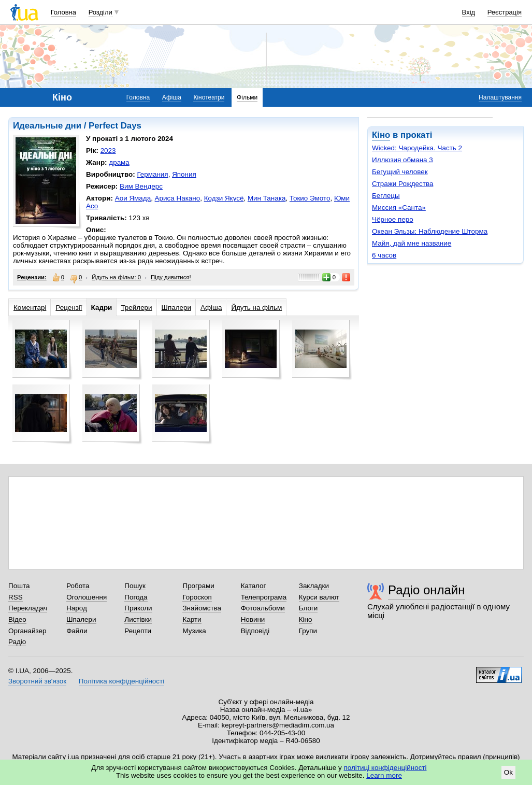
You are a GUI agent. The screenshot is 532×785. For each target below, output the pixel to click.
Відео (17, 619)
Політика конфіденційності (121, 681)
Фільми (247, 97)
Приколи (138, 608)
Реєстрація (505, 12)
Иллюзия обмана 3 (402, 160)
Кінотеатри (209, 97)
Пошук (135, 586)
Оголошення (87, 597)
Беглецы (386, 196)
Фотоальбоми (263, 608)
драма (119, 162)
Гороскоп (197, 597)
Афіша (172, 97)
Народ (77, 608)
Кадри (102, 308)
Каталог (254, 586)
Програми (198, 586)
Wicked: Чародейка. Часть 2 (417, 148)
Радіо (17, 642)
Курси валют (319, 597)
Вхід (469, 12)
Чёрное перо (393, 219)
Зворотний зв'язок (37, 681)
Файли (77, 631)
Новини (253, 619)
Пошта (19, 586)
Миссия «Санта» (399, 208)
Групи (308, 631)
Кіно (381, 135)
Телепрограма (264, 597)
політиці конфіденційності (385, 768)
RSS (16, 597)
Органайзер (27, 631)
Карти (192, 619)
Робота (78, 586)
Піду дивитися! (171, 277)
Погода (136, 597)
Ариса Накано (178, 198)
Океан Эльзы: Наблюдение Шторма (430, 231)
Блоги (308, 608)
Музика (194, 631)
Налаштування (500, 97)
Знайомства (202, 608)
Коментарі (30, 308)
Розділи (100, 12)
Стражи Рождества (402, 184)
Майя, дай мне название (412, 243)
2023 (108, 151)
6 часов (384, 255)
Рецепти (138, 631)
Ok (508, 772)
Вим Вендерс (141, 186)
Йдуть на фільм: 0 (116, 277)
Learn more (384, 775)
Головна (63, 12)
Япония (184, 174)
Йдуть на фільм (256, 308)
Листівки (138, 619)
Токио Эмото (310, 198)
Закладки (314, 586)
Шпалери (176, 308)
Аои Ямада (133, 198)
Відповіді (255, 631)
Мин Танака (267, 198)
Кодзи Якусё (224, 198)
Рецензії (69, 308)
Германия (152, 174)
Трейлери (136, 308)
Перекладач (28, 608)
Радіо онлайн (427, 590)
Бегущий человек (400, 172)
